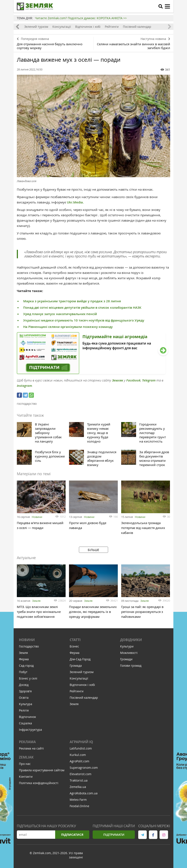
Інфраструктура (30, 730)
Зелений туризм (36, 27)
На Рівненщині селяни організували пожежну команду (68, 327)
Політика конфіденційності (39, 783)
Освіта (24, 698)
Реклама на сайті (31, 748)
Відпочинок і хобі (88, 27)
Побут (23, 672)
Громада (76, 666)
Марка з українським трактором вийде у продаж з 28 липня (72, 301)
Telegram (149, 380)
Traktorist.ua (79, 780)
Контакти (26, 777)
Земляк (118, 380)
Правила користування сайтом (42, 770)
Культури (127, 646)
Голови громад (131, 666)
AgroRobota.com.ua (84, 793)
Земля (36, 601)
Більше (93, 550)
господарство (27, 404)
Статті (75, 640)
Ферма (24, 659)
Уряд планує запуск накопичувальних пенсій (60, 314)
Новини (37, 517)
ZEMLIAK (26, 757)
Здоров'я (25, 691)
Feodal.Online (79, 806)
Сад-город (26, 666)
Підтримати (114, 835)
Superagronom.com (84, 768)
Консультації (62, 27)
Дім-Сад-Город (80, 659)
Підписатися (72, 835)
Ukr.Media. (75, 202)
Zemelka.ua (78, 787)
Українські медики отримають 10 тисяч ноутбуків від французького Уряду (84, 320)
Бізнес (74, 646)
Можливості (129, 653)
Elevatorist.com (81, 774)
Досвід (24, 685)
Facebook (133, 380)
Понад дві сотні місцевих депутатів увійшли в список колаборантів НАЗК (82, 308)
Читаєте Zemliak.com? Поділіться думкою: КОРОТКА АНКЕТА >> (81, 18)
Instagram (24, 386)
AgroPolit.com (79, 761)
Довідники (131, 640)
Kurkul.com (78, 755)
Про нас (25, 764)
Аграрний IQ (81, 742)
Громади (126, 659)
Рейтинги (112, 27)
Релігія (24, 710)
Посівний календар (137, 27)
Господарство (29, 646)
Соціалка (25, 723)
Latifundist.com (81, 748)
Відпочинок (27, 717)
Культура (26, 704)
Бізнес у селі (28, 678)
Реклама (27, 742)
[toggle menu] (167, 6)
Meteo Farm (78, 800)
